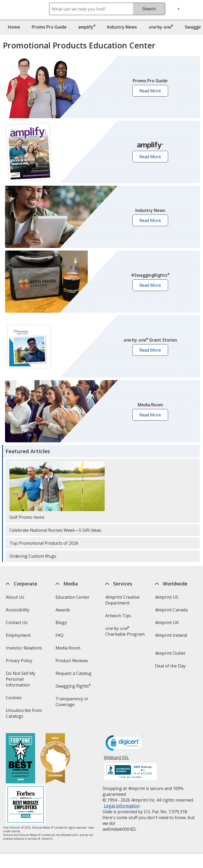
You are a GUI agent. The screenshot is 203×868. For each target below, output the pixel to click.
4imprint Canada (171, 610)
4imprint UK (167, 622)
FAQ (59, 635)
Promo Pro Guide (49, 27)
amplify (87, 27)
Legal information (122, 806)
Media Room (68, 648)
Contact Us (16, 622)
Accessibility (17, 610)
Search (149, 9)
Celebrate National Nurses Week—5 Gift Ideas (55, 530)
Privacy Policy (19, 662)
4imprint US (167, 597)
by (162, 27)
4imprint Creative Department (122, 600)
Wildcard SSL (116, 759)
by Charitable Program (125, 631)
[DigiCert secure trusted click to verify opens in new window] (125, 744)
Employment (18, 635)
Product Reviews (72, 661)
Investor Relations (24, 650)
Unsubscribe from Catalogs (24, 715)
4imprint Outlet (170, 653)
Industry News (122, 27)
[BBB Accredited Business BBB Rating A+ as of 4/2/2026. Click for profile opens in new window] (130, 772)
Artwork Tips (118, 616)
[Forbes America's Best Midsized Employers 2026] (25, 805)
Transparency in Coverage (73, 703)
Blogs (61, 622)
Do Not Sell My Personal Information (25, 681)
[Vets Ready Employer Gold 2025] (55, 759)
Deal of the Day (170, 666)
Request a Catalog (73, 673)
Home (14, 27)
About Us (15, 597)
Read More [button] (152, 92)
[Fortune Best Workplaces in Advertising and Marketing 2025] (20, 759)
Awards (63, 610)
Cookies (14, 699)
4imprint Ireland (171, 635)
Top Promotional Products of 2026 (44, 543)
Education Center (73, 597)
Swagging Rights (73, 686)
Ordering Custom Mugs (33, 556)
